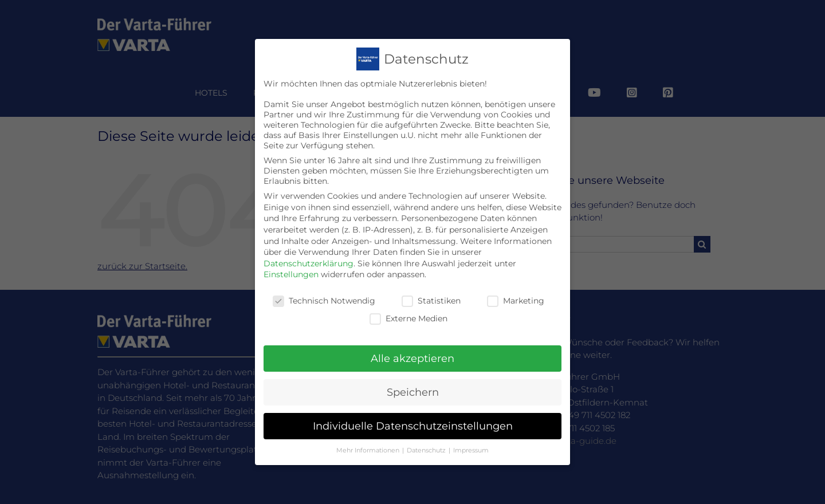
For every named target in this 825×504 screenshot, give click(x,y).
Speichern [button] (413, 380)
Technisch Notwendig (324, 289)
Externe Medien (408, 306)
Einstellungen (291, 262)
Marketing (516, 289)
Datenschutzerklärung (309, 251)
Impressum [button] (471, 438)
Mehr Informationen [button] (369, 438)
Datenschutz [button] (427, 438)
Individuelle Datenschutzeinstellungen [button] (413, 414)
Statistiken (431, 289)
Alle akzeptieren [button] (412, 346)
